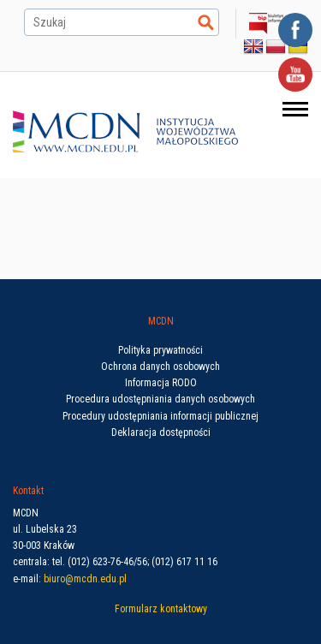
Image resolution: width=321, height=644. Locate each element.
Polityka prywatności (160, 350)
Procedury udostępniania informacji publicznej (160, 416)
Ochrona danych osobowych (160, 367)
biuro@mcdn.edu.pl (85, 579)
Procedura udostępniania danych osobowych (160, 399)
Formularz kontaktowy (161, 609)
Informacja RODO (161, 383)
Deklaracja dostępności (161, 432)
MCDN (161, 321)
